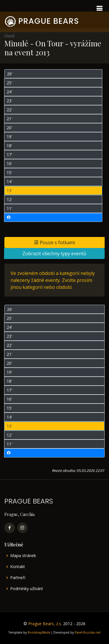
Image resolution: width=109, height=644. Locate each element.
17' (9, 155)
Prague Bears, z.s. (45, 624)
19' (9, 137)
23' (9, 101)
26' (10, 74)
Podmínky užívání (26, 589)
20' (9, 128)
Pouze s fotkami (54, 242)
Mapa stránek (23, 556)
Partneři (18, 578)
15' (9, 173)
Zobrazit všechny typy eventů (54, 253)
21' (9, 119)
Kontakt (18, 567)
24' (9, 92)
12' (9, 199)
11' (9, 208)
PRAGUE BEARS (49, 21)
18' (9, 146)
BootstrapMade (39, 632)
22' (9, 110)
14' (9, 181)
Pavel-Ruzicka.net (88, 632)
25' (9, 83)
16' (9, 164)
